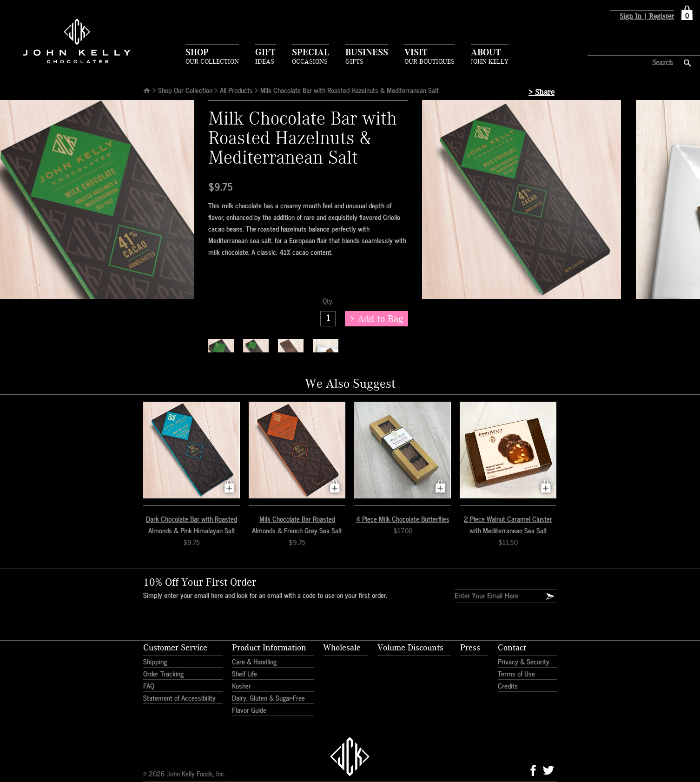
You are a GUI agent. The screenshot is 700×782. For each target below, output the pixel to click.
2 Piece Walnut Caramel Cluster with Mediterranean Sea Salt (508, 524)
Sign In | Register (647, 17)
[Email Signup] (550, 596)
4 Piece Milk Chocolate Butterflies (403, 519)
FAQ (149, 686)
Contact (512, 648)
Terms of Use (516, 673)
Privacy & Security (524, 661)
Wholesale (342, 648)
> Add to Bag (376, 319)
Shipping (155, 661)
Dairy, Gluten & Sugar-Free (268, 698)
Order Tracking (163, 673)
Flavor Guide (249, 710)
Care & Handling (254, 661)
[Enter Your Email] (494, 595)
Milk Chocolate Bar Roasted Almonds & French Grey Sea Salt (297, 524)
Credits (508, 686)
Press (470, 648)
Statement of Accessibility (179, 698)
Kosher (241, 686)
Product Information (269, 648)
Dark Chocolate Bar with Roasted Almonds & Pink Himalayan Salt (192, 524)
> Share (542, 92)
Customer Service (175, 648)
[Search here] (630, 63)
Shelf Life (244, 673)
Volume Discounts (410, 648)
